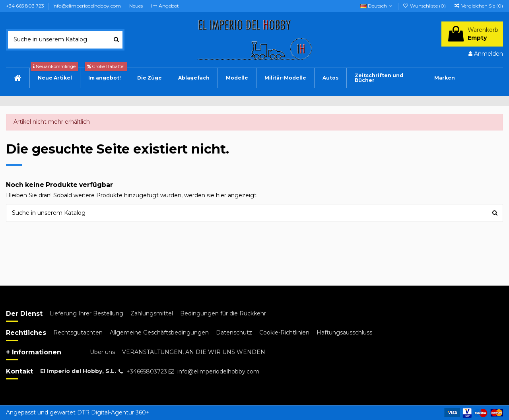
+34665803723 (147, 371)
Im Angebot (165, 6)
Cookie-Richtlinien (284, 332)
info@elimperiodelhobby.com (87, 6)
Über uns (102, 352)
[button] (330, 78)
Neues (137, 6)
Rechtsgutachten (78, 332)
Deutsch (377, 6)
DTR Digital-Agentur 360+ (113, 412)
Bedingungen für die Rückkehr (223, 313)
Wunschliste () (424, 6)
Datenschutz (234, 332)
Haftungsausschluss (344, 332)
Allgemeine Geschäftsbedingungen (159, 332)
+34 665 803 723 (26, 6)
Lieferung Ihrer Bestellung (86, 313)
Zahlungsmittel (152, 313)
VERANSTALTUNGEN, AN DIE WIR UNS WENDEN (194, 352)
